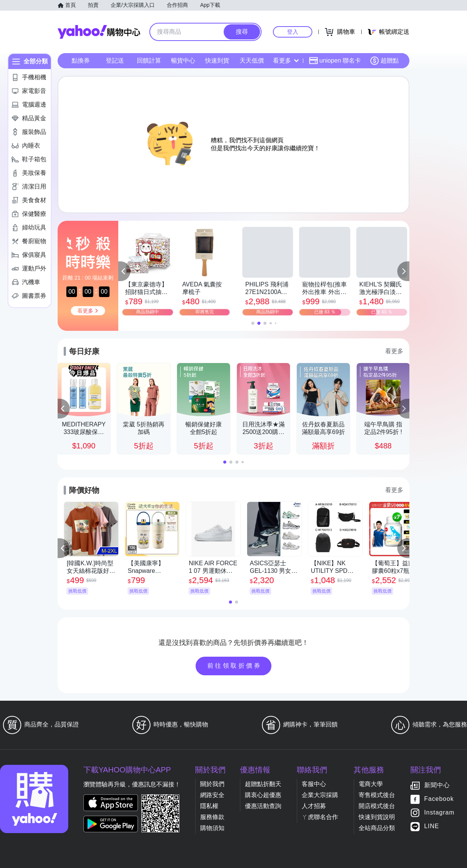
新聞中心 (437, 785)
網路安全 (212, 795)
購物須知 (212, 828)
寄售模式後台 (377, 795)
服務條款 (212, 817)
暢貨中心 (183, 61)
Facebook (439, 799)
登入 (293, 32)
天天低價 (252, 61)
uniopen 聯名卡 (335, 61)
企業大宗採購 (320, 795)
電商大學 (371, 784)
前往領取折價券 (235, 666)
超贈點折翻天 (263, 784)
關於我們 (212, 784)
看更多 (286, 61)
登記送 (115, 61)
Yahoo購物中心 (99, 32)
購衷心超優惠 (263, 795)
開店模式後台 (377, 806)
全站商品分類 (377, 828)
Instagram (439, 813)
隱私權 (209, 806)
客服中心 (314, 784)
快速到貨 (217, 61)
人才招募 (314, 806)
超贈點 (384, 61)
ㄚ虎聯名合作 (320, 817)
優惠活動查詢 (263, 806)
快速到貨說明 (377, 817)
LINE (432, 826)
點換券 (81, 61)
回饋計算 (149, 61)
